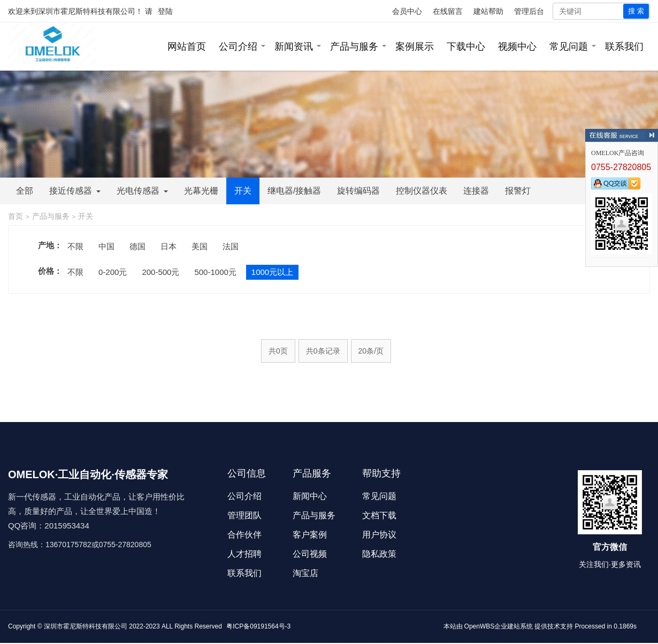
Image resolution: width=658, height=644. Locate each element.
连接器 (476, 191)
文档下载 (379, 515)
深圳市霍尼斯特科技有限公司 (87, 11)
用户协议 (379, 535)
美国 (200, 246)
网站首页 (187, 47)
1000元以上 (272, 272)
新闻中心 (310, 496)
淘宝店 (305, 573)
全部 (25, 191)
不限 (75, 246)
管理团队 (244, 515)
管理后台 (529, 11)
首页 (16, 216)
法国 (231, 246)
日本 (169, 246)
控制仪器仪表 (422, 191)
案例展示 (415, 47)
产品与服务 (354, 47)
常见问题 (569, 47)
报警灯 (518, 191)
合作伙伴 (244, 535)
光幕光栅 (201, 191)
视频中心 (517, 47)
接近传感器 (75, 191)
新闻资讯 (294, 47)
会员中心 (407, 11)
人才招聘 (244, 554)
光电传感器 (142, 191)
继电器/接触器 (294, 191)
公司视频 (310, 554)
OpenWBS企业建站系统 (499, 626)
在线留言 (448, 11)
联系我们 (624, 47)
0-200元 (113, 272)
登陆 (165, 11)
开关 (243, 191)
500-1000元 (215, 272)
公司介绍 (238, 47)
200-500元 (160, 272)
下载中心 (466, 47)
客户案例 (310, 535)
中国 (106, 246)
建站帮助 (488, 11)
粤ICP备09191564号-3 (258, 626)
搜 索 (636, 11)
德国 (137, 246)
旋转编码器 (358, 191)
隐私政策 (379, 554)
